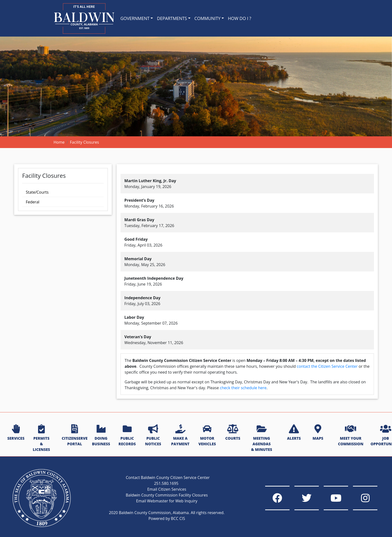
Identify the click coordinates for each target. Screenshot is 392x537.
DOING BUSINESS (101, 435)
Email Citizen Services (167, 489)
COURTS (233, 433)
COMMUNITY (207, 18)
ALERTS (294, 433)
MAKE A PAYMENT (180, 435)
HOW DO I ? (240, 18)
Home (59, 142)
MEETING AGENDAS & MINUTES (261, 438)
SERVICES (16, 433)
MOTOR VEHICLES (207, 435)
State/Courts (37, 192)
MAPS (318, 433)
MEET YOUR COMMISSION (351, 435)
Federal (33, 202)
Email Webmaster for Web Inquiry (167, 501)
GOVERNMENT (135, 18)
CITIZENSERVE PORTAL (75, 435)
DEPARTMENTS (172, 18)
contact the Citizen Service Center (327, 366)
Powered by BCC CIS (167, 518)
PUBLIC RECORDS (127, 435)
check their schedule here (243, 388)
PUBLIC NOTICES (153, 435)
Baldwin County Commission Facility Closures (167, 495)
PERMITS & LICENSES (41, 438)
